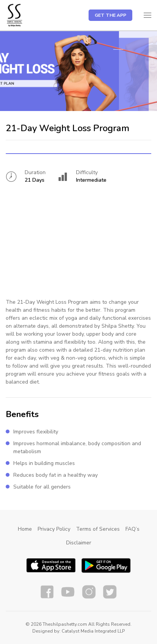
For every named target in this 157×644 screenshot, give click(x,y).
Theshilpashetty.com (65, 624)
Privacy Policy (54, 529)
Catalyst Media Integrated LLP (93, 631)
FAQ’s (132, 529)
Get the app (110, 15)
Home (25, 529)
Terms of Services (98, 529)
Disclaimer (79, 543)
